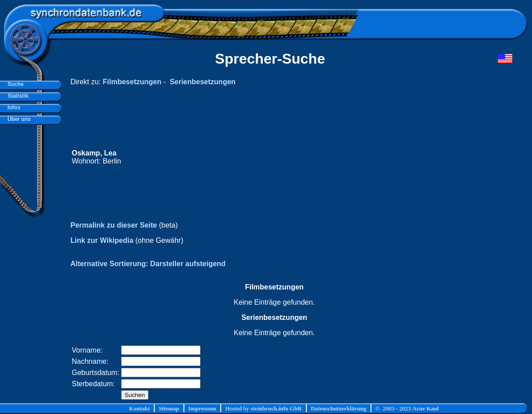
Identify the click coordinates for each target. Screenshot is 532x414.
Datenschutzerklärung (339, 408)
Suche (14, 84)
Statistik (16, 96)
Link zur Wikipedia (102, 240)
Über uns (18, 119)
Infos (12, 108)
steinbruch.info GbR (276, 408)
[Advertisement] (342, 157)
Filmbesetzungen (132, 82)
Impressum (203, 408)
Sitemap (169, 408)
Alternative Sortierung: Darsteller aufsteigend (148, 264)
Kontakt (140, 408)
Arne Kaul (425, 408)
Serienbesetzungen (203, 82)
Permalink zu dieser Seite (114, 225)
